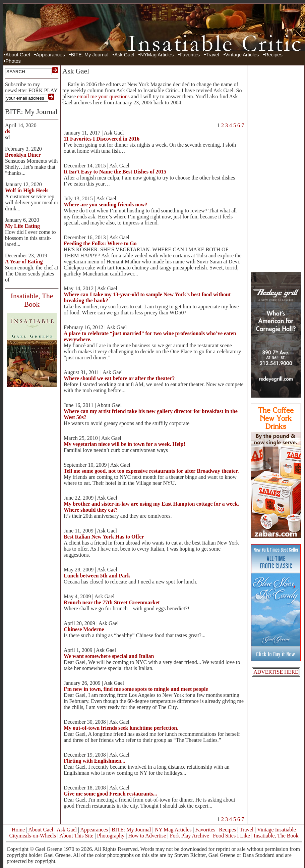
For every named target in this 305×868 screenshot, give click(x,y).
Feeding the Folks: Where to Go (100, 243)
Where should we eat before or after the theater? (119, 378)
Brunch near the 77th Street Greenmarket (112, 602)
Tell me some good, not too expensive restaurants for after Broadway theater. (151, 471)
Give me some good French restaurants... (110, 794)
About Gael (18, 55)
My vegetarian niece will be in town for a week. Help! (125, 444)
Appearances (50, 55)
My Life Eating (22, 226)
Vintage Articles (242, 55)
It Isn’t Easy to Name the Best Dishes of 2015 (115, 172)
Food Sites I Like (231, 836)
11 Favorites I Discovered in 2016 (102, 139)
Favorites (190, 55)
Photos (13, 61)
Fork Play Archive (190, 836)
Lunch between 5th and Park (97, 576)
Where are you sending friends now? (106, 205)
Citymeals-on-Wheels (33, 836)
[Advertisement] (276, 168)
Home (18, 830)
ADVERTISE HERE (276, 672)
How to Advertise (147, 836)
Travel (212, 55)
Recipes (274, 55)
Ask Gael (124, 55)
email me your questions (103, 96)
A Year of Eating (24, 262)
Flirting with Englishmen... (95, 761)
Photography (111, 836)
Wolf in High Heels (27, 190)
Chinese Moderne (84, 629)
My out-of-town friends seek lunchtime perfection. (121, 728)
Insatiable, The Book (276, 836)
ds (8, 131)
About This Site (76, 836)
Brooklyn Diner (23, 155)
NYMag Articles (157, 55)
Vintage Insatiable (277, 830)
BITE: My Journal (89, 55)
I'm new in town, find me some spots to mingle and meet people (136, 689)
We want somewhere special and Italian (109, 656)
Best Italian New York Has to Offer (104, 537)
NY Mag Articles (173, 830)
